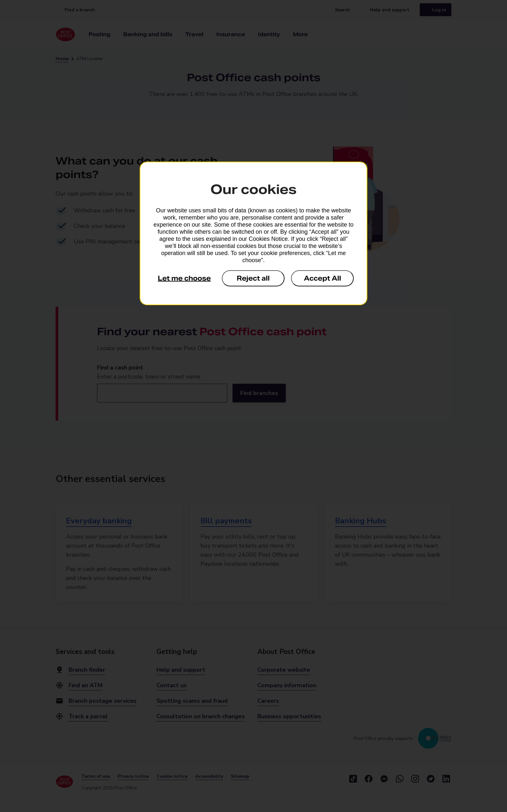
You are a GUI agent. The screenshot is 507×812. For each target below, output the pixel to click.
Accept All (323, 278)
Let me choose (184, 278)
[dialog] (253, 233)
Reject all (253, 278)
